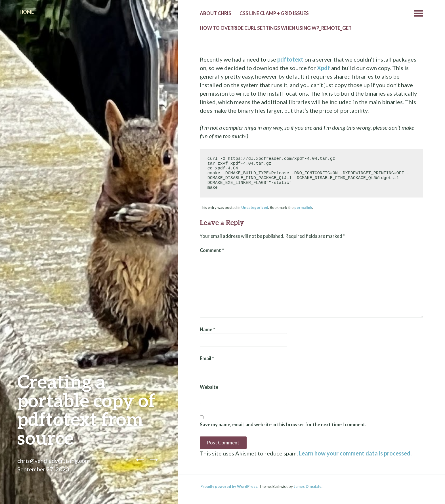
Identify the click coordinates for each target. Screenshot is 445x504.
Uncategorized (255, 207)
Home (27, 12)
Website (209, 387)
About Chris (216, 13)
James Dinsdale (308, 486)
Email (207, 358)
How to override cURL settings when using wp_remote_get (276, 28)
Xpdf (324, 68)
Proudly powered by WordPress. (229, 486)
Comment (212, 250)
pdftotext (290, 59)
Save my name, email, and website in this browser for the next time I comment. (283, 425)
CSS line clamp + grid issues (274, 13)
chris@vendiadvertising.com (53, 461)
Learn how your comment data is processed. (355, 453)
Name (207, 329)
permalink (303, 207)
